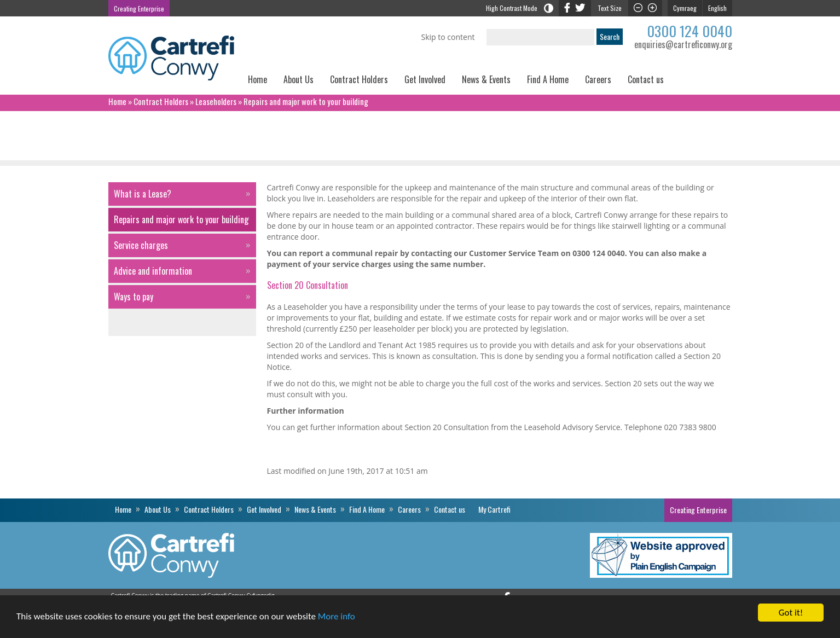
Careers (598, 79)
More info (337, 617)
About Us (299, 79)
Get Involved (425, 79)
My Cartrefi (702, 83)
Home (257, 79)
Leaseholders (216, 101)
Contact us (646, 79)
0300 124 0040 (690, 31)
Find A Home (548, 79)
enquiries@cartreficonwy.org (683, 45)
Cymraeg (685, 8)
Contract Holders (359, 79)
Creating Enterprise (139, 8)
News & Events (486, 79)
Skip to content (448, 37)
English (717, 8)
